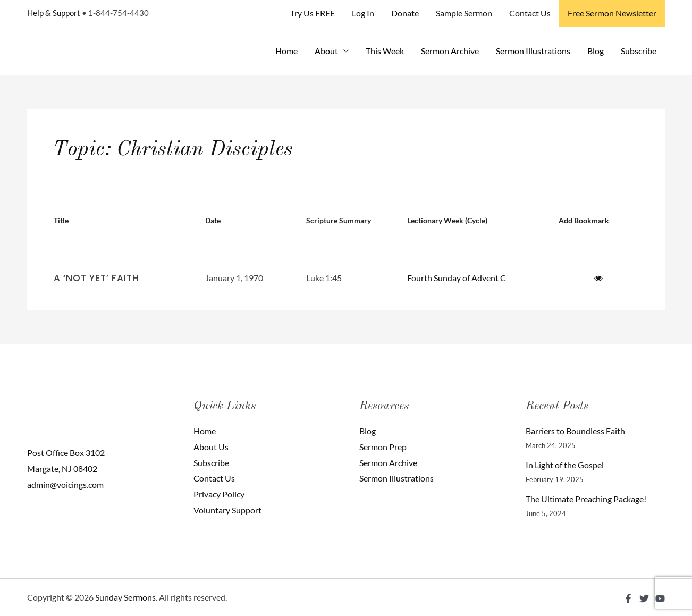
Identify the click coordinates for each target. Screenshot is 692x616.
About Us (211, 447)
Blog (596, 51)
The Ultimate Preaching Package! (586, 499)
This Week (385, 51)
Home (286, 51)
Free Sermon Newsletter (612, 13)
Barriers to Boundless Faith (575, 431)
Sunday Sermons (125, 597)
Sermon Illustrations (533, 51)
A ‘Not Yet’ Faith (96, 278)
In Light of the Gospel (565, 465)
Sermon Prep (383, 447)
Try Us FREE (313, 13)
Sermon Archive (450, 51)
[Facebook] (628, 598)
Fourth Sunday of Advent (453, 278)
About (326, 51)
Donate (405, 13)
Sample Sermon (464, 13)
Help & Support (54, 13)
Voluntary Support (227, 510)
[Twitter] (644, 598)
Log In (363, 13)
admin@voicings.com (65, 484)
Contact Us (530, 13)
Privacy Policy (219, 494)
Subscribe (639, 51)
